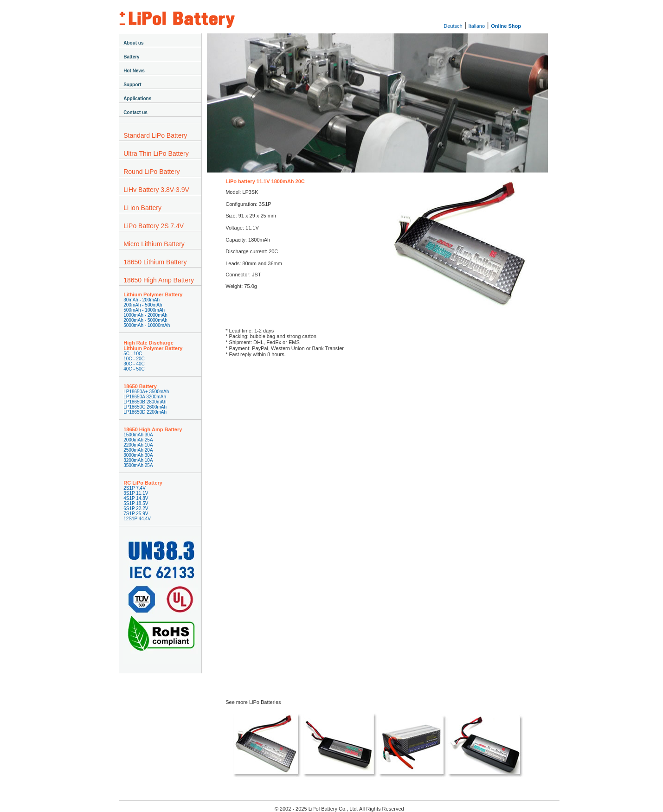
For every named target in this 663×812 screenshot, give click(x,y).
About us (133, 43)
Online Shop (506, 26)
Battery (131, 57)
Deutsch (453, 26)
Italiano (477, 26)
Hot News (134, 71)
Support (132, 85)
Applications (137, 99)
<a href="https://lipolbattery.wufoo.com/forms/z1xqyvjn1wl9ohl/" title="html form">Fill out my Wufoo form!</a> (377, 512)
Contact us (135, 112)
